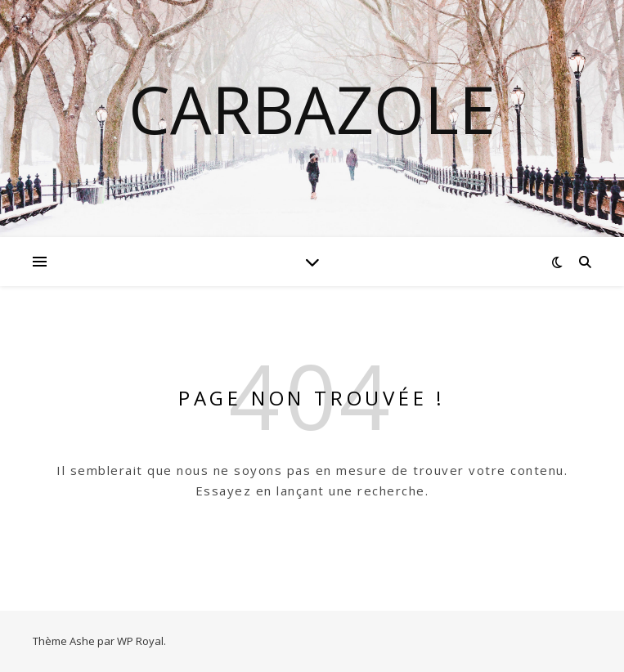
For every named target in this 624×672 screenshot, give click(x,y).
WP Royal (140, 641)
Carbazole (312, 109)
